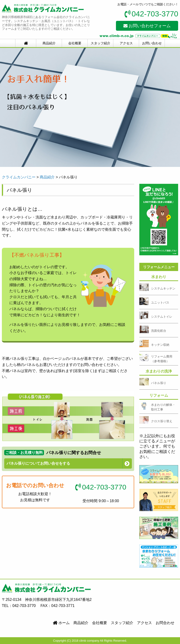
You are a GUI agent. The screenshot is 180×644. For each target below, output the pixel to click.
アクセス (126, 43)
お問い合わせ (152, 43)
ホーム (61, 623)
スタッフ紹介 (101, 43)
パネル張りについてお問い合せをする (38, 463)
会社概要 (75, 43)
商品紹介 (49, 43)
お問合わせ (165, 623)
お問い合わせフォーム (147, 26)
